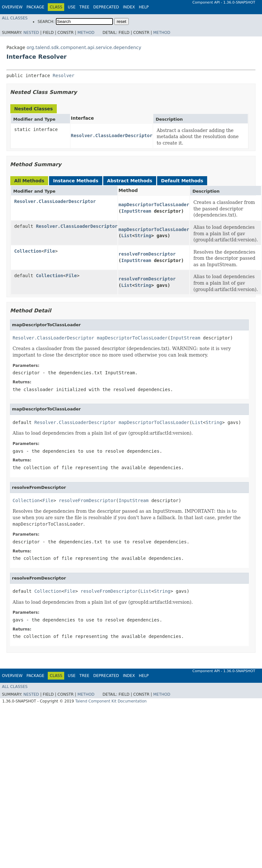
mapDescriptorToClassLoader (154, 205)
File (50, 251)
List (127, 236)
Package (35, 7)
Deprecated (106, 7)
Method (86, 33)
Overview (12, 7)
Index (129, 7)
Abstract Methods (130, 181)
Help (144, 7)
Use (72, 7)
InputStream (136, 211)
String (143, 236)
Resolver (63, 76)
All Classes (15, 18)
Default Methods (182, 181)
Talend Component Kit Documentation (111, 701)
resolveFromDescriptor (147, 254)
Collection (28, 251)
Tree (84, 7)
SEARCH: (46, 22)
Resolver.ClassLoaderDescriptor (112, 136)
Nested (31, 33)
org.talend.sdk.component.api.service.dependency (84, 47)
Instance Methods (76, 181)
